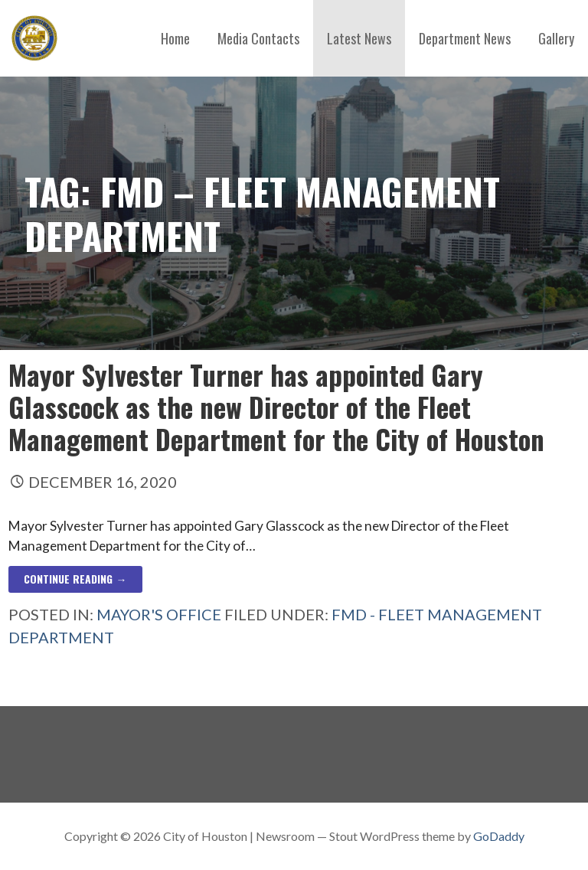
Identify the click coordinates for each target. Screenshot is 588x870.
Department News (465, 38)
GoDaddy (499, 836)
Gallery (556, 38)
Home (175, 38)
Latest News (359, 38)
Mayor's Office (159, 614)
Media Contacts (258, 38)
